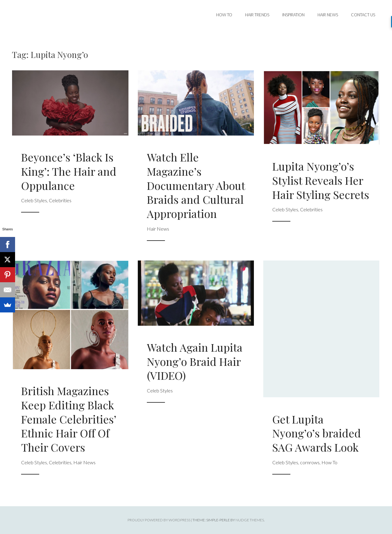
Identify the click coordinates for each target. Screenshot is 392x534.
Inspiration (293, 15)
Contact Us (363, 15)
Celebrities (60, 200)
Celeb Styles (34, 200)
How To (224, 15)
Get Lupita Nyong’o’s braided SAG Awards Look (317, 433)
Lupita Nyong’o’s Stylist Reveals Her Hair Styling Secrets (321, 180)
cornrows (310, 462)
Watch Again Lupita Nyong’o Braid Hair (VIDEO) (195, 361)
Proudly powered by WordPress (159, 520)
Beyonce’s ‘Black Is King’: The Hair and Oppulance (69, 171)
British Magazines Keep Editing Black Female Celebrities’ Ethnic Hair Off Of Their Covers (69, 419)
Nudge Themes (250, 520)
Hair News (328, 15)
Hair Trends (257, 15)
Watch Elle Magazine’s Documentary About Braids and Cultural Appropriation (196, 185)
